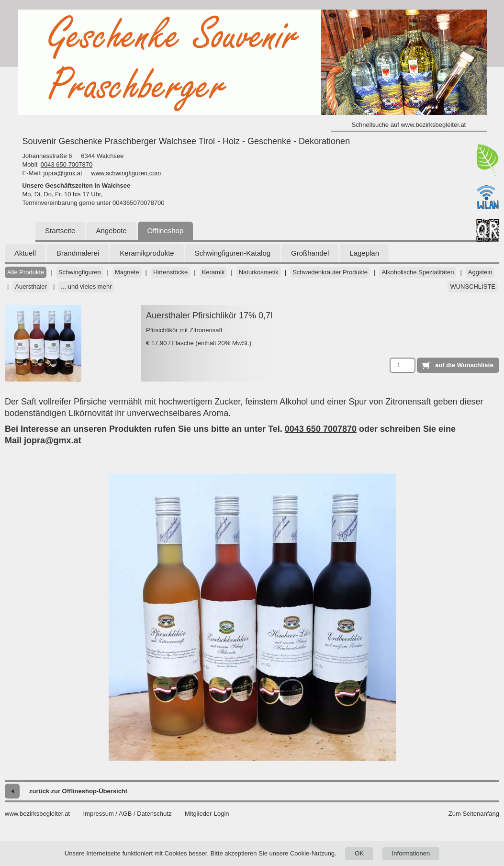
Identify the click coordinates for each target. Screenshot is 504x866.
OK (359, 853)
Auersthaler (31, 287)
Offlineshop (166, 231)
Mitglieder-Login (207, 814)
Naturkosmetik (259, 272)
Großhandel (310, 253)
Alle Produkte (26, 272)
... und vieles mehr (86, 287)
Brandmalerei (78, 253)
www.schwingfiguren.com (126, 173)
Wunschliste (473, 287)
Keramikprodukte (147, 253)
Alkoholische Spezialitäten (418, 272)
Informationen (411, 853)
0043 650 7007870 (67, 164)
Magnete (127, 272)
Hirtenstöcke (170, 272)
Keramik (213, 272)
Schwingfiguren (80, 272)
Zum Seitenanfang (474, 814)
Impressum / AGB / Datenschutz (127, 814)
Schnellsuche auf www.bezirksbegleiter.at (409, 125)
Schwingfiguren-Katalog (233, 253)
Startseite (60, 231)
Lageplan (364, 253)
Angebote (111, 231)
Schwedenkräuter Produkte (330, 272)
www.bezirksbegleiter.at (37, 814)
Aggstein (480, 272)
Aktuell (25, 253)
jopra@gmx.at (63, 173)
